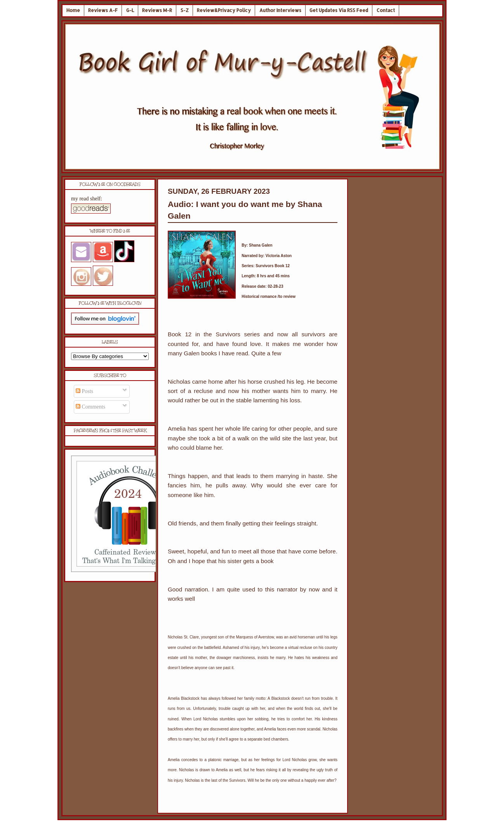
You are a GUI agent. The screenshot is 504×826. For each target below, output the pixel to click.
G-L (130, 10)
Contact (386, 10)
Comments (90, 407)
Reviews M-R (157, 10)
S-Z (185, 10)
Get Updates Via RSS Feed (339, 10)
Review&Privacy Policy (224, 10)
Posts (84, 391)
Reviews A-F (103, 10)
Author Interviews (280, 10)
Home (73, 10)
